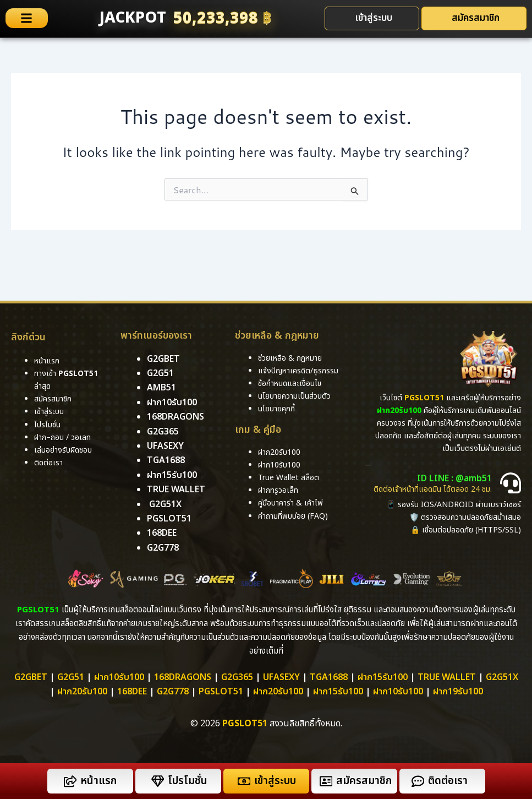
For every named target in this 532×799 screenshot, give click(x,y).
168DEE (162, 533)
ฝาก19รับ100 (458, 692)
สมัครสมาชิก (364, 781)
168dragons (175, 417)
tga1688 (166, 460)
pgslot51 (169, 519)
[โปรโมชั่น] (158, 781)
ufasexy (165, 446)
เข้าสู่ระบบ (275, 781)
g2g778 (163, 548)
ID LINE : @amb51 (454, 479)
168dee (132, 692)
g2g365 (163, 432)
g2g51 (160, 373)
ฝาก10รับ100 (172, 403)
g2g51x (165, 504)
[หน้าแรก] (70, 781)
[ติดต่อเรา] (418, 781)
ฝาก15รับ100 (172, 475)
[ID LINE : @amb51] (511, 483)
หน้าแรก (98, 781)
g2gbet (163, 359)
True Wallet (176, 490)
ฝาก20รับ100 (82, 692)
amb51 (161, 388)
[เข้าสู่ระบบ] (244, 781)
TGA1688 (329, 677)
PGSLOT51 (221, 692)
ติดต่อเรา (48, 463)
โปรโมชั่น (188, 781)
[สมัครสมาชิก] (326, 781)
